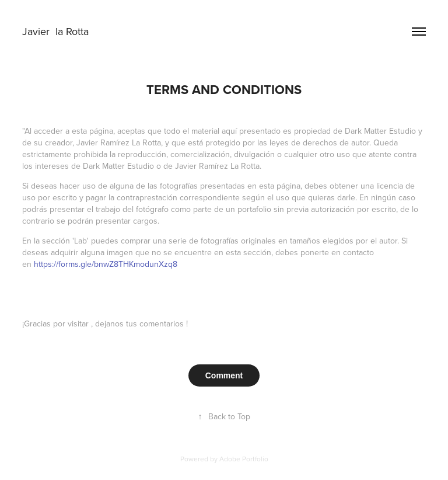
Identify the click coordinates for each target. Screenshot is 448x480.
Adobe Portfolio (244, 459)
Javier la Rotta (57, 31)
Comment (224, 375)
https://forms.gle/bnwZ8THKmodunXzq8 (106, 264)
